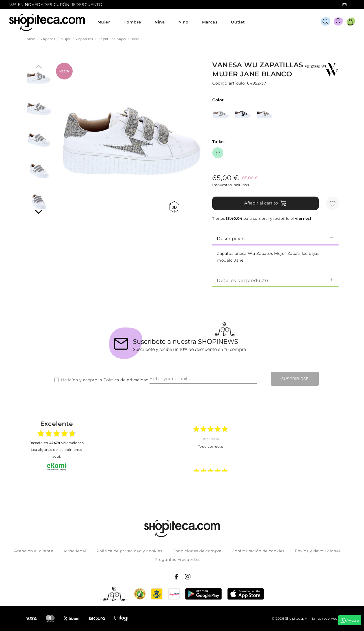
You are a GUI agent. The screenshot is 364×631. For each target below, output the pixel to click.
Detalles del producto (275, 280)
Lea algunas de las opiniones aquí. (56, 453)
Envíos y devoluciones (318, 551)
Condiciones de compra (197, 551)
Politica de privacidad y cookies (129, 551)
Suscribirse (295, 379)
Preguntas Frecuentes (178, 559)
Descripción (275, 238)
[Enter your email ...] (203, 379)
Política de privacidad (126, 380)
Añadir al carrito (266, 203)
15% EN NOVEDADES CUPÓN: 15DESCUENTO (56, 5)
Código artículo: (229, 83)
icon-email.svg (344, 5)
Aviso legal (75, 551)
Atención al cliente (34, 551)
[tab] (275, 238)
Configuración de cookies (258, 551)
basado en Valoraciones (57, 443)
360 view (174, 207)
